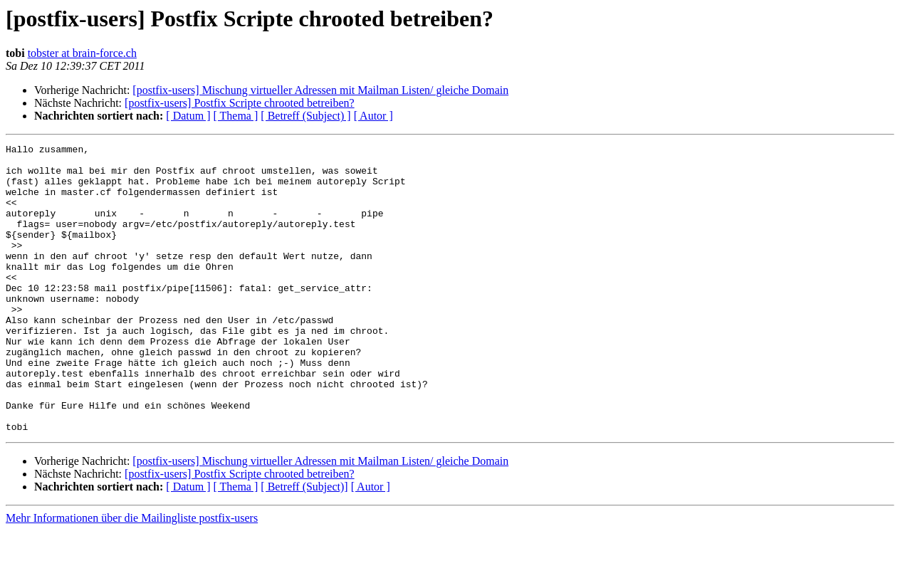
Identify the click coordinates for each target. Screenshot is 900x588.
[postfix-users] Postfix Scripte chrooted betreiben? (240, 103)
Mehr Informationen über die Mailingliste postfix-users (132, 576)
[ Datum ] (188, 116)
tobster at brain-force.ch (82, 53)
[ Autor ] (373, 116)
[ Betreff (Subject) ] (305, 116)
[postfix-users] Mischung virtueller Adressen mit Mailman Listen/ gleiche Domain (320, 90)
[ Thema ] (236, 116)
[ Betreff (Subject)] (304, 544)
